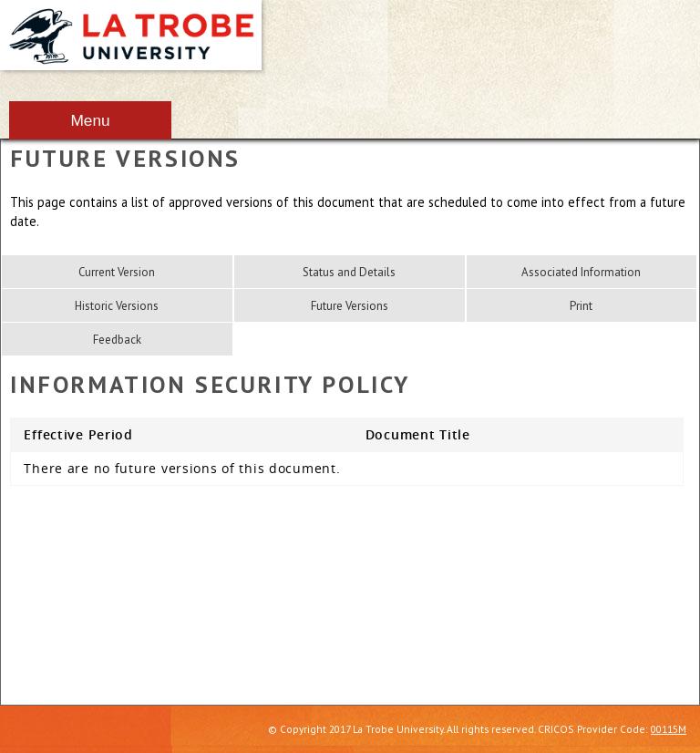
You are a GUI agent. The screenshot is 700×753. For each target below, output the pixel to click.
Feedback (117, 340)
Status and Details (349, 272)
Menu (90, 120)
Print (581, 306)
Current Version (117, 272)
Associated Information (581, 272)
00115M (669, 729)
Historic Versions (117, 306)
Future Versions (350, 306)
